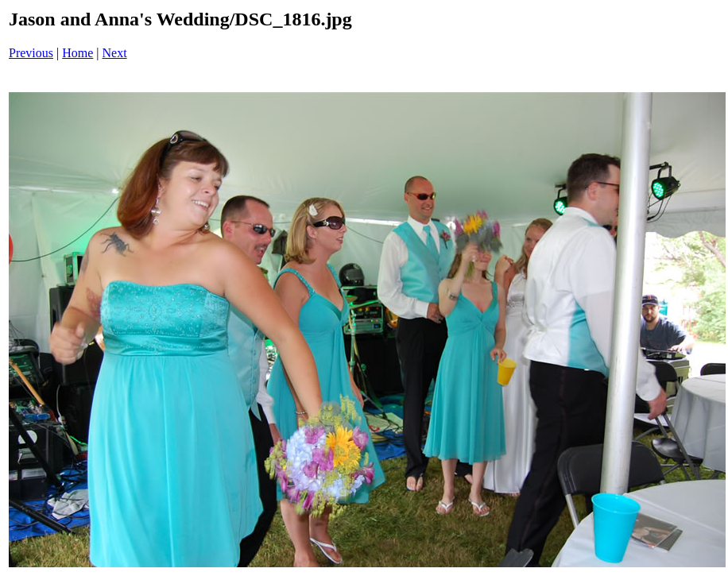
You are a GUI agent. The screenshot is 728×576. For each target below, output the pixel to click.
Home (77, 53)
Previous (31, 53)
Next (115, 53)
